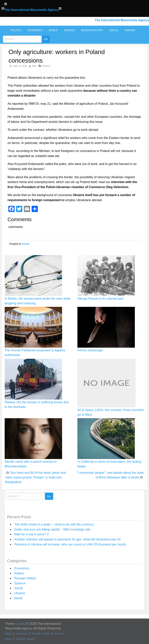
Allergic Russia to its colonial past (100, 299)
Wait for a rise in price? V (32, 534)
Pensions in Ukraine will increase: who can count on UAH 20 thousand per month (70, 544)
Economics (35, 30)
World (53, 30)
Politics (16, 30)
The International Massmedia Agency (32, 10)
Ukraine (130, 30)
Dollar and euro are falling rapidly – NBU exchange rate (52, 529)
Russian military (92, 30)
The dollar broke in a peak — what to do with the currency (54, 524)
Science (69, 30)
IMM (34, 66)
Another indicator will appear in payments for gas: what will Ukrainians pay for (68, 539)
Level (20, 624)
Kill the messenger (90, 350)
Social (114, 30)
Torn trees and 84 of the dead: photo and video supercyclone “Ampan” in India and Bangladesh (36, 477)
